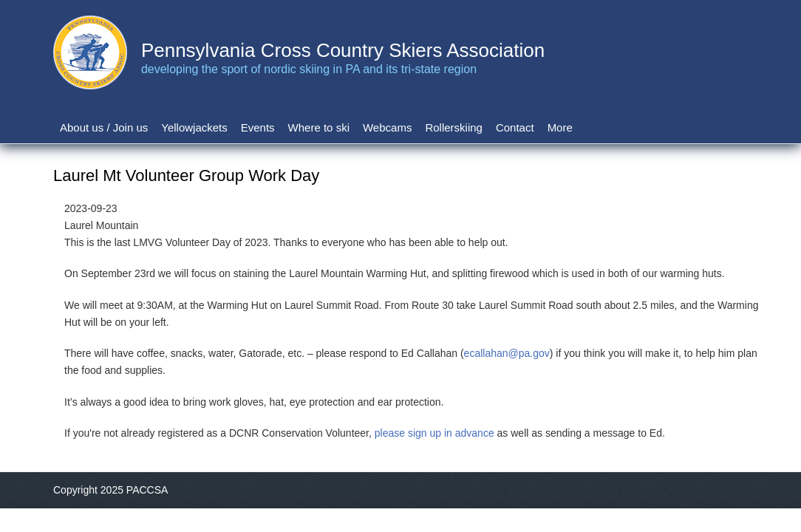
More (560, 127)
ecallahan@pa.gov (507, 353)
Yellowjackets (194, 127)
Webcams (387, 127)
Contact (515, 127)
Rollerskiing (454, 127)
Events (258, 127)
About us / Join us (104, 127)
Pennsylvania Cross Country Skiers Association (343, 50)
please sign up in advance (434, 433)
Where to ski (319, 127)
